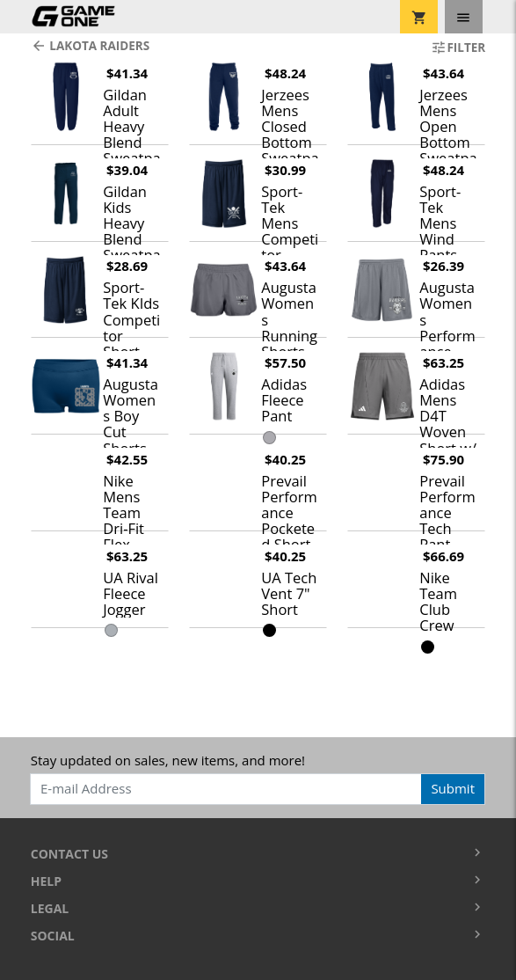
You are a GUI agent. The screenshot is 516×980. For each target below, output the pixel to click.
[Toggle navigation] (464, 17)
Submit (453, 788)
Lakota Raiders (90, 46)
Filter (458, 48)
